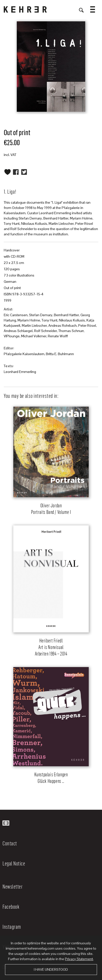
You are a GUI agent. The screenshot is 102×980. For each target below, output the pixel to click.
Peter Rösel (87, 325)
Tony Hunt (49, 320)
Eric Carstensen (16, 315)
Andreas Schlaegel (18, 331)
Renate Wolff (58, 336)
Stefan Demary (41, 315)
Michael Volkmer (34, 336)
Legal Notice (14, 863)
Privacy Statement (79, 959)
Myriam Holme (29, 320)
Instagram (12, 927)
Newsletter (13, 886)
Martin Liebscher (34, 325)
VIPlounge (12, 336)
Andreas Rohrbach (63, 325)
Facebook (11, 906)
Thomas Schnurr (71, 331)
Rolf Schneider (45, 331)
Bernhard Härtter (66, 315)
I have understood (51, 969)
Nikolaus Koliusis (72, 320)
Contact (10, 843)
